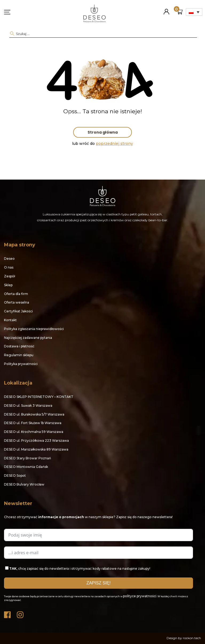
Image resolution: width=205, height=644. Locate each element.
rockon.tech (192, 638)
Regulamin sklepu (19, 355)
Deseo (9, 259)
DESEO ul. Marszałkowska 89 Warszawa (36, 449)
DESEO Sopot (15, 476)
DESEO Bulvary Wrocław (24, 484)
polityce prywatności (140, 596)
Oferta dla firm (16, 294)
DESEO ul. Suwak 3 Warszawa (28, 406)
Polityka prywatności (21, 364)
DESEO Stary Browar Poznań (27, 458)
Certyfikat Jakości (18, 311)
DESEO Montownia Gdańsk (26, 467)
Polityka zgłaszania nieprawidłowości (34, 329)
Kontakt (10, 320)
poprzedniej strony (114, 143)
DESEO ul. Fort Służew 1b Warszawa (33, 423)
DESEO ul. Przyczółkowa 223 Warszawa (36, 441)
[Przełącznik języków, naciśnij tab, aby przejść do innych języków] (194, 12)
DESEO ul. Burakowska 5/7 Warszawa (34, 414)
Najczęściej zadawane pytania (28, 338)
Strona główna (103, 132)
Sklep (8, 285)
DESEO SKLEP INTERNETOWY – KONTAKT (39, 397)
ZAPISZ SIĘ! (99, 583)
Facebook (8, 613)
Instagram (21, 613)
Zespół (9, 276)
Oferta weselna (17, 302)
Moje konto (166, 9)
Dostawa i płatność (19, 346)
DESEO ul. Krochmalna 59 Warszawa (34, 432)
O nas (9, 267)
